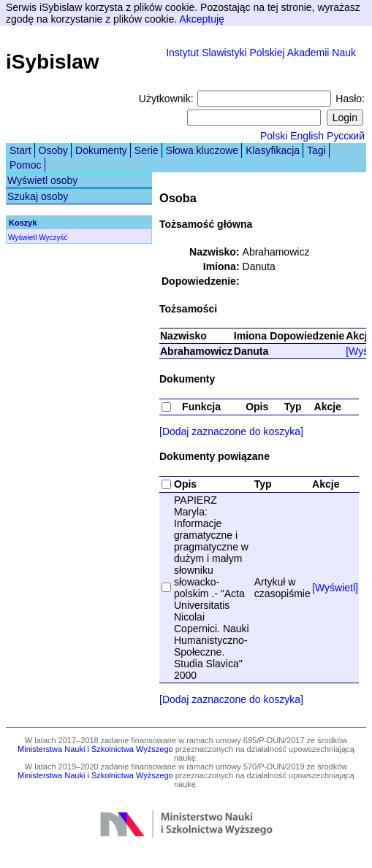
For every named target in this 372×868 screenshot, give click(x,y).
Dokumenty (101, 150)
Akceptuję (201, 19)
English (307, 136)
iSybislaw (53, 62)
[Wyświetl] (335, 588)
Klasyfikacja (273, 150)
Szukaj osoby (38, 196)
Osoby (53, 150)
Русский (346, 136)
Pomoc (26, 165)
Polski (274, 136)
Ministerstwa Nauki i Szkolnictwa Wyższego (95, 749)
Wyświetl (22, 238)
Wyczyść (53, 238)
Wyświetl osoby (42, 180)
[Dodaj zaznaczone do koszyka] (231, 431)
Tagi (316, 150)
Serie (147, 150)
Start (20, 150)
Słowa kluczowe (202, 150)
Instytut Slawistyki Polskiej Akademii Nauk (261, 53)
